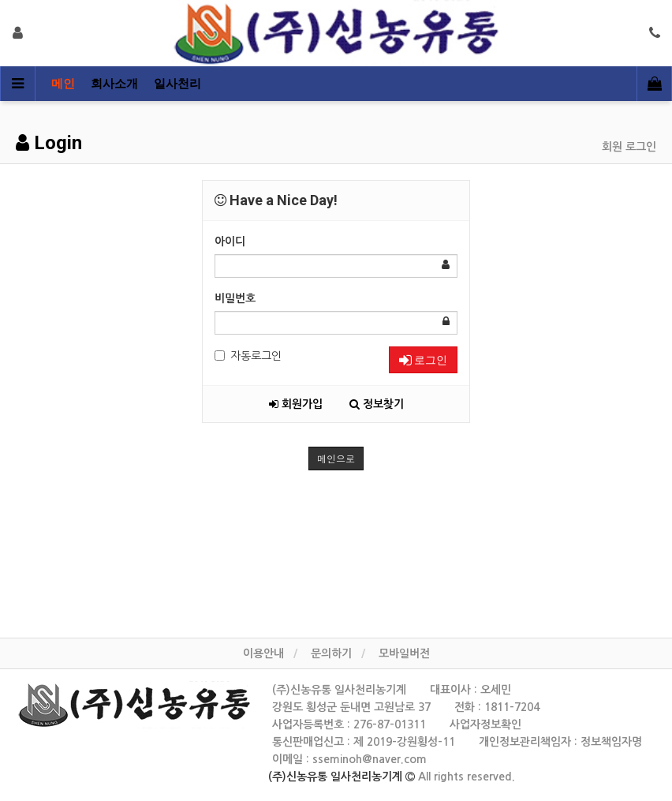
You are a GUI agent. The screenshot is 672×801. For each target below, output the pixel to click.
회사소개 (114, 84)
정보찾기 (377, 404)
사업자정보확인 (485, 724)
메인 (63, 84)
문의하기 (331, 653)
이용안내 (263, 653)
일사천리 (177, 84)
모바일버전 (404, 653)
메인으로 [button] (336, 458)
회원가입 (296, 404)
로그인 (423, 360)
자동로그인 (248, 356)
